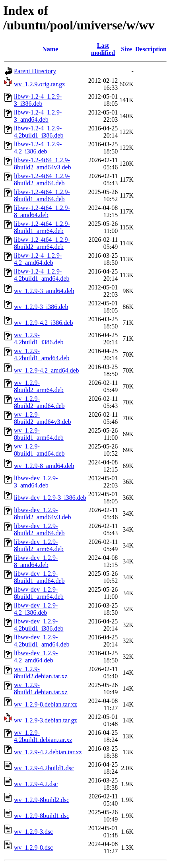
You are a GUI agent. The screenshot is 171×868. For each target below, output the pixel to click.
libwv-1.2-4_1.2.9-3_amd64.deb (38, 116)
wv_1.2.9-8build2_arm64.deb (39, 386)
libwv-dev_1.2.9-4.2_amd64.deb (36, 657)
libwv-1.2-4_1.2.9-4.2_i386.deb (38, 148)
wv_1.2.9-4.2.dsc (36, 784)
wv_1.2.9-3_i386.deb (41, 307)
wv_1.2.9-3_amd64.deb (44, 291)
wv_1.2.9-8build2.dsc (42, 800)
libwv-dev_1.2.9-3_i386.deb (50, 498)
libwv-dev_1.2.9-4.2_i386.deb (36, 609)
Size (126, 49)
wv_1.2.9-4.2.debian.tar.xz (48, 752)
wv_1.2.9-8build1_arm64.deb (39, 434)
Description (151, 49)
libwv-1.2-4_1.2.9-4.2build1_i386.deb (39, 132)
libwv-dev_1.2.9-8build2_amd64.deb (39, 529)
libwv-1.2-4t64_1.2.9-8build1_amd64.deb (42, 195)
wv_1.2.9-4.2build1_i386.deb (39, 339)
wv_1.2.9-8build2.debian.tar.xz (41, 673)
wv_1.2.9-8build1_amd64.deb (39, 450)
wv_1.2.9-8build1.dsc (42, 816)
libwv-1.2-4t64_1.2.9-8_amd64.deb (42, 211)
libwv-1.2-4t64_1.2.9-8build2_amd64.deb (42, 180)
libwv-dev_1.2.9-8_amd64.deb (36, 561)
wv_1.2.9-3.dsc (33, 832)
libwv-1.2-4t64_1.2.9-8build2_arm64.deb (42, 243)
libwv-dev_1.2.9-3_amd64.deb (36, 482)
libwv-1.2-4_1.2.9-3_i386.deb (38, 100)
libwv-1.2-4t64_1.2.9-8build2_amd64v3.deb (43, 164)
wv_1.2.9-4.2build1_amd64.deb (42, 354)
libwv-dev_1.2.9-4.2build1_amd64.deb (42, 641)
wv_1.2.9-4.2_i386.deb (43, 323)
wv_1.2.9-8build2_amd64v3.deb (43, 418)
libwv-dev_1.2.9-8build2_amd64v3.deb (43, 514)
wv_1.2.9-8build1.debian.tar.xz (41, 688)
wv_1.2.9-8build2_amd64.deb (39, 402)
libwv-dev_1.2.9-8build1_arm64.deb (39, 593)
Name (50, 49)
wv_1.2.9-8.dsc (33, 848)
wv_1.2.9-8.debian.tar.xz (46, 704)
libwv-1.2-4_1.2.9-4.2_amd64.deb (38, 259)
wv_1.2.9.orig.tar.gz (39, 84)
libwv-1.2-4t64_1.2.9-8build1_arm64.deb (42, 227)
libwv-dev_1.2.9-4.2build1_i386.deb (39, 625)
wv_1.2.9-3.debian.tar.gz (46, 720)
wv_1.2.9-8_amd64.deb (44, 466)
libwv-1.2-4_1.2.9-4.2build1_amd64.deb (42, 275)
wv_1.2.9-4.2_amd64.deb (47, 370)
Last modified (103, 49)
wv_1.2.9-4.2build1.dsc (44, 768)
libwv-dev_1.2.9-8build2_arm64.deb (39, 545)
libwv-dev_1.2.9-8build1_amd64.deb (39, 577)
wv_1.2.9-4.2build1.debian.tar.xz (43, 736)
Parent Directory (35, 71)
